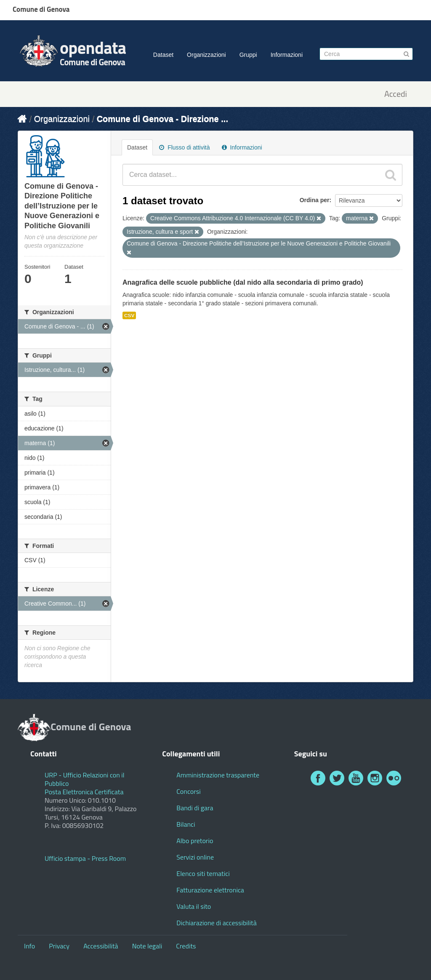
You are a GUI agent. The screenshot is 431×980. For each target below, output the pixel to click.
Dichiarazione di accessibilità (216, 923)
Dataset (163, 55)
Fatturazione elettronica (210, 890)
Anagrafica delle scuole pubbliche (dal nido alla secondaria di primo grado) (243, 282)
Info (29, 946)
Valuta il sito (194, 906)
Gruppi (248, 55)
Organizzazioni (206, 55)
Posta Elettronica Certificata (84, 792)
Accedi (396, 94)
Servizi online (195, 857)
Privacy (59, 946)
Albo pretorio (195, 841)
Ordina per (315, 200)
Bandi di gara (195, 808)
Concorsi (188, 791)
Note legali (147, 946)
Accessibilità (101, 946)
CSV (129, 315)
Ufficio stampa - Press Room (85, 858)
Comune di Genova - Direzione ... (162, 119)
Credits (186, 946)
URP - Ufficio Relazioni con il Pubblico (85, 779)
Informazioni (287, 55)
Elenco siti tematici (203, 873)
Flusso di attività (184, 147)
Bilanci (186, 824)
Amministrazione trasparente (218, 775)
